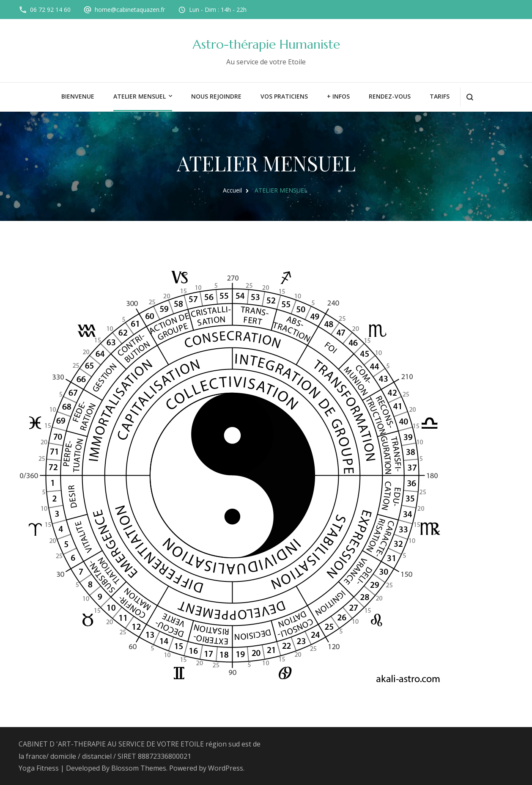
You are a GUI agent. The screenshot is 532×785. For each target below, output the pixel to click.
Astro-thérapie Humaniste (266, 44)
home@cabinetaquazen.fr (130, 10)
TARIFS (440, 96)
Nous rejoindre (216, 96)
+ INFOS (338, 96)
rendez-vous (390, 96)
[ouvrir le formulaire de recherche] (470, 97)
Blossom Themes (139, 768)
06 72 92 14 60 (50, 10)
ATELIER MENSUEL (140, 96)
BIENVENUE (78, 96)
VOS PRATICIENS (284, 96)
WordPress (226, 768)
